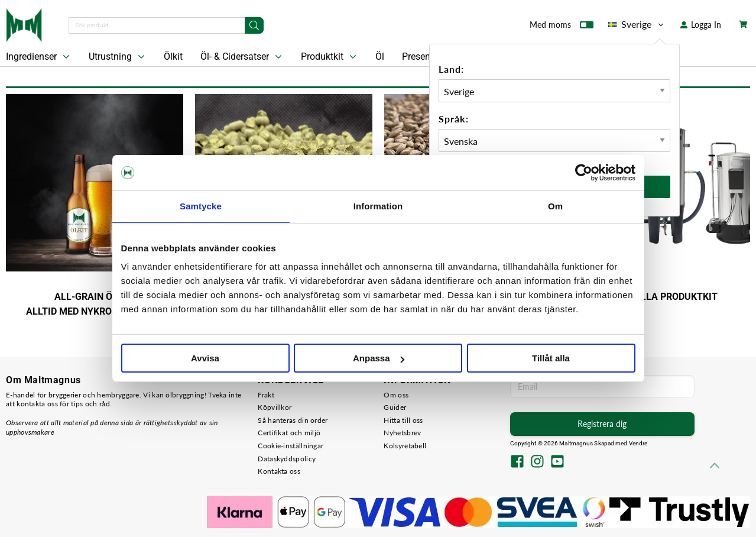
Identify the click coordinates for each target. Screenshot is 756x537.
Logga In (701, 25)
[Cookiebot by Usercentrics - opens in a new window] (584, 173)
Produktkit (330, 57)
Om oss (396, 395)
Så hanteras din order (293, 420)
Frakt (266, 395)
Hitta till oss (403, 420)
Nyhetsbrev (402, 433)
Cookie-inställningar (291, 446)
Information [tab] (378, 206)
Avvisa (205, 358)
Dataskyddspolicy (287, 459)
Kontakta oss (279, 471)
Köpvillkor (275, 407)
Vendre (638, 443)
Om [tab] (555, 206)
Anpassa (379, 358)
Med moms (562, 27)
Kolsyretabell (405, 446)
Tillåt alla (551, 358)
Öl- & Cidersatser (242, 57)
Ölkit (173, 56)
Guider (395, 407)
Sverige (637, 24)
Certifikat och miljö (289, 433)
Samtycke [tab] (201, 206)
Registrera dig (602, 424)
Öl (380, 56)
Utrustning (118, 57)
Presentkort (426, 56)
